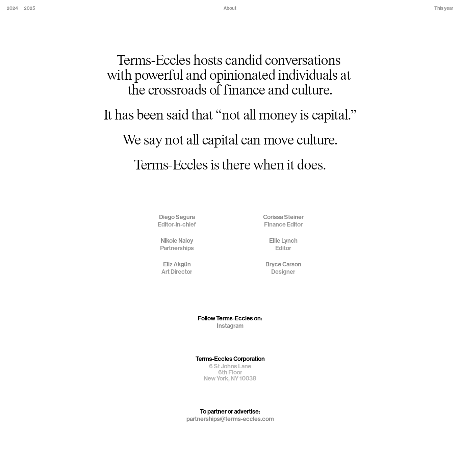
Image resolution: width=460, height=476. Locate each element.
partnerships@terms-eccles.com (230, 419)
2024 (12, 8)
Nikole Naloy (177, 241)
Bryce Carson (283, 264)
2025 (30, 8)
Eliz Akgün (177, 264)
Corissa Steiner (283, 217)
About (230, 8)
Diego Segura (177, 217)
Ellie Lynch (283, 241)
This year (444, 8)
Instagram (230, 326)
